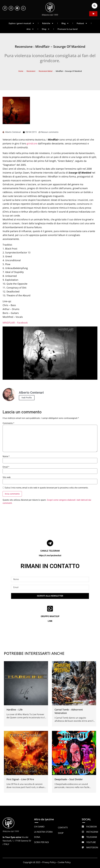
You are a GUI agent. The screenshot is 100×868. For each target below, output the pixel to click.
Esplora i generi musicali (21, 23)
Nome (6, 456)
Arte (30, 29)
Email (6, 467)
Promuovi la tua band (68, 29)
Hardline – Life (15, 710)
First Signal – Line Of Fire (20, 779)
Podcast (82, 23)
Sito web (7, 477)
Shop (46, 29)
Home (21, 71)
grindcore (32, 143)
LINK (50, 621)
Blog (65, 23)
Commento (8, 423)
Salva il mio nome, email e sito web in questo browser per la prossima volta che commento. (47, 488)
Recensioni (31, 71)
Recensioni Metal (46, 71)
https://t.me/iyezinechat (50, 555)
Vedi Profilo (27, 398)
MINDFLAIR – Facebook (15, 323)
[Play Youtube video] (50, 353)
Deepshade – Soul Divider (69, 779)
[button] (95, 6)
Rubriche (48, 23)
